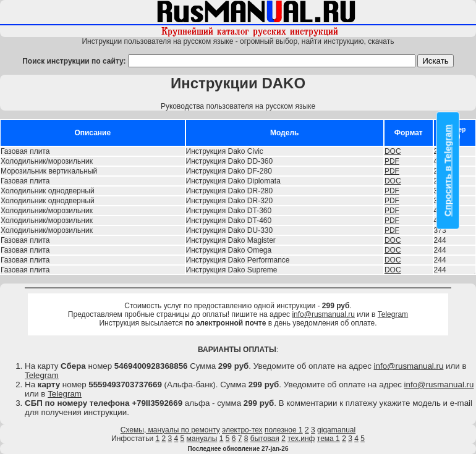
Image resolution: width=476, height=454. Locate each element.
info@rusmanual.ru (323, 314)
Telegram (393, 314)
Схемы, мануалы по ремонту (170, 430)
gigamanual (336, 430)
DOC (393, 151)
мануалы (202, 439)
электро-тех (242, 430)
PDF (392, 161)
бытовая (265, 439)
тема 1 (329, 439)
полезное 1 (284, 430)
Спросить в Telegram (448, 171)
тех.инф (301, 439)
